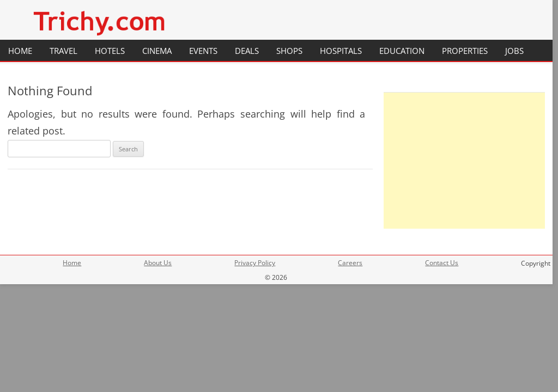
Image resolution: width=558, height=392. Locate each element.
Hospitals (341, 51)
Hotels (110, 51)
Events (203, 51)
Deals (247, 51)
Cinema (157, 51)
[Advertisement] (464, 161)
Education (402, 51)
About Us (158, 263)
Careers (350, 263)
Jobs (514, 51)
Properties (465, 51)
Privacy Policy (255, 263)
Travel (63, 51)
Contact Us (442, 263)
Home (20, 51)
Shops (289, 51)
